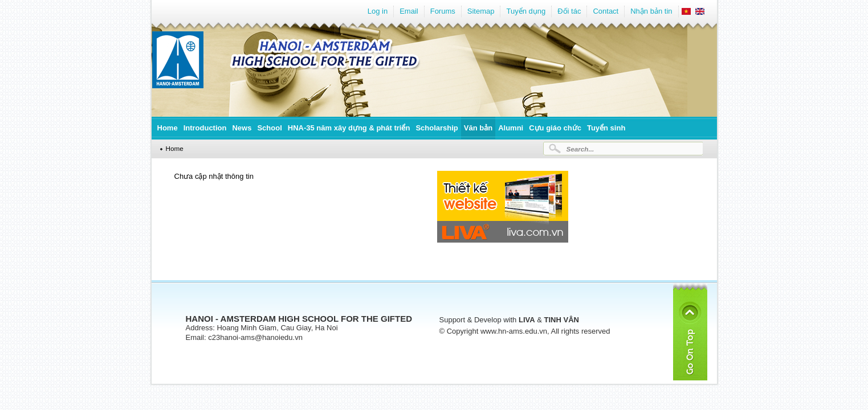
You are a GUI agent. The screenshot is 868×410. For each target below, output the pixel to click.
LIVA (527, 320)
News (242, 128)
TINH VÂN (562, 320)
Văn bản (478, 128)
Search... (580, 149)
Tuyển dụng (526, 11)
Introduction (205, 128)
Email (409, 11)
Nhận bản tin (651, 11)
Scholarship (437, 128)
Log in (378, 11)
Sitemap (481, 11)
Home (168, 128)
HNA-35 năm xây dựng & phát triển (349, 128)
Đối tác (569, 11)
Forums (443, 11)
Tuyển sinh (606, 128)
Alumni (511, 128)
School (269, 128)
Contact (606, 11)
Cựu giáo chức (555, 128)
